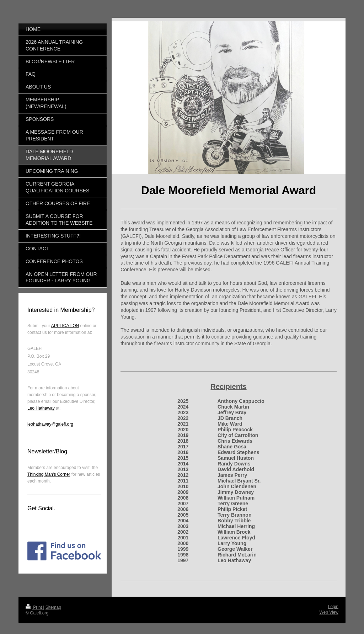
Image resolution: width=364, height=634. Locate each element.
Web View (329, 612)
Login (333, 607)
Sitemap (53, 607)
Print (34, 607)
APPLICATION (65, 326)
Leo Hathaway (41, 408)
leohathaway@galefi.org (50, 424)
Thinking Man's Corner (49, 474)
